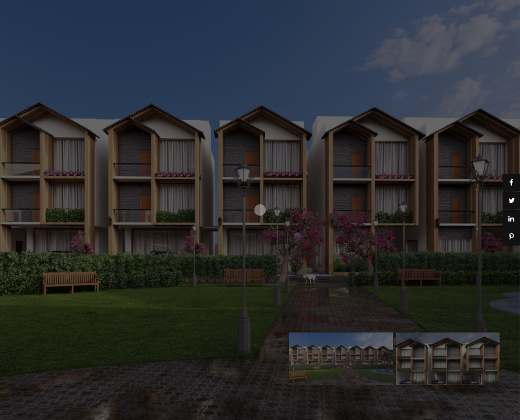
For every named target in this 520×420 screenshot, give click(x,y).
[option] (341, 359)
